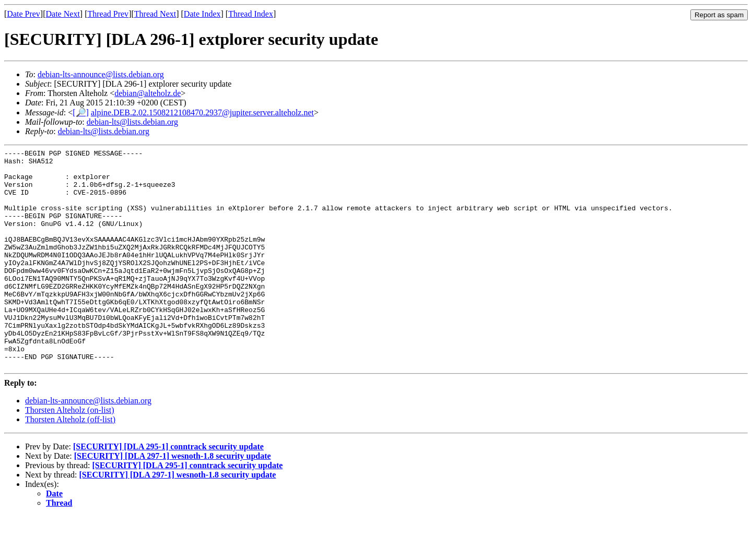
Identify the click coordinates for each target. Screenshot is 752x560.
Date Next (63, 14)
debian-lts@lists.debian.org (132, 122)
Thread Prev (108, 14)
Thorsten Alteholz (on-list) (70, 454)
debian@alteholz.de (148, 93)
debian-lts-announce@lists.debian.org (101, 74)
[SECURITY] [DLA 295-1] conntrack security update (168, 490)
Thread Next (155, 14)
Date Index (202, 14)
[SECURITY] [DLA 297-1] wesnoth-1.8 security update (173, 500)
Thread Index (251, 14)
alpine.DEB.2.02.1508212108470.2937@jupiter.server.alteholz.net (202, 112)
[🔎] (81, 112)
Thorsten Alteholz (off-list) (70, 463)
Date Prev (23, 14)
